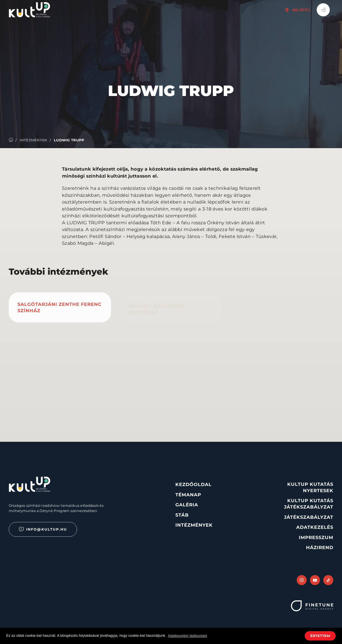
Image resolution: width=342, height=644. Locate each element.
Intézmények (33, 140)
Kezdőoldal (193, 484)
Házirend (320, 547)
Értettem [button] (320, 636)
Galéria (187, 505)
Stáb (182, 515)
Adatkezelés (315, 527)
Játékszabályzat (309, 517)
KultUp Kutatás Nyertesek (310, 487)
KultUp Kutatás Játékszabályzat (309, 504)
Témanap (188, 495)
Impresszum (316, 537)
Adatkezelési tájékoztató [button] (188, 636)
